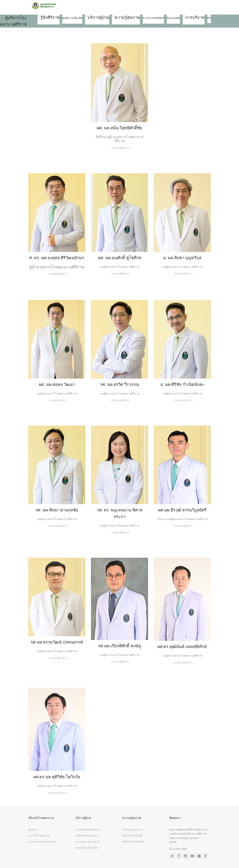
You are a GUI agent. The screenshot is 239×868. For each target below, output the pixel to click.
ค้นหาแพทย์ (173, 18)
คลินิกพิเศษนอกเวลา (87, 836)
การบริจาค (195, 17)
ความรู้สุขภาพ (127, 17)
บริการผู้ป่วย (98, 17)
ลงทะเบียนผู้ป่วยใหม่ (87, 848)
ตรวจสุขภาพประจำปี (87, 842)
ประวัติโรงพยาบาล (39, 836)
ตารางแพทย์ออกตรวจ (88, 830)
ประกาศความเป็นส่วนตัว (42, 842)
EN (209, 18)
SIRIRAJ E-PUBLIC (134, 842)
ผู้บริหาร (33, 830)
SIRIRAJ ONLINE (133, 836)
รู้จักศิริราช (50, 17)
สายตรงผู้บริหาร (121, 148)
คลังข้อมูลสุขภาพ (132, 830)
